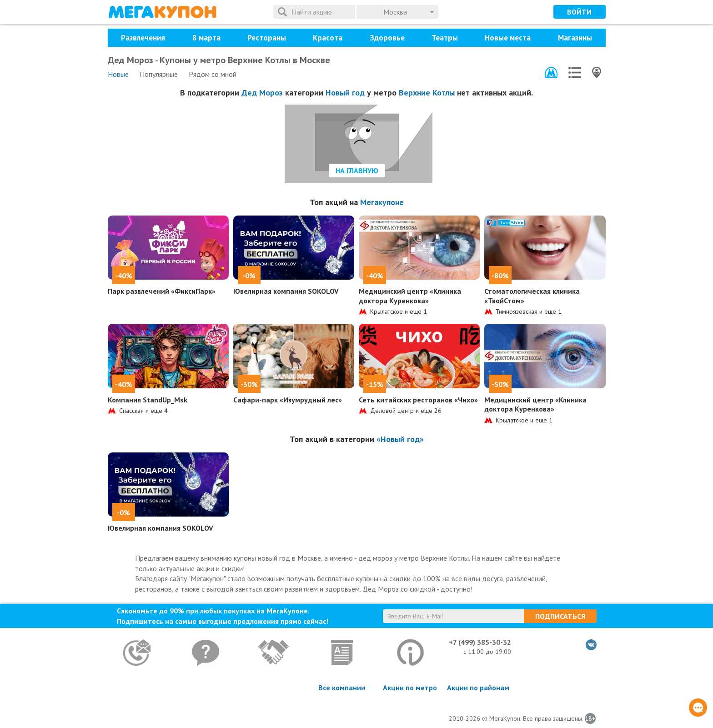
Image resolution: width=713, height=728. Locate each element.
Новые (118, 74)
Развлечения (143, 38)
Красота (328, 38)
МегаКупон (162, 12)
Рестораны (267, 38)
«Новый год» (400, 439)
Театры (445, 38)
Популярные (159, 74)
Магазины (575, 38)
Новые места (508, 38)
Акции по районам (478, 688)
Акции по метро (410, 688)
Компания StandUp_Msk (148, 400)
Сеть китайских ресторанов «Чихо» (418, 400)
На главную (357, 171)
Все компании (342, 688)
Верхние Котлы (427, 93)
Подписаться (560, 616)
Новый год (345, 93)
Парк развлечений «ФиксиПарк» (162, 291)
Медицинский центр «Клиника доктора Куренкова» (410, 296)
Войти (579, 12)
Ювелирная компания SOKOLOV (286, 291)
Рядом (213, 74)
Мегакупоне (382, 202)
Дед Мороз (262, 93)
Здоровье (387, 38)
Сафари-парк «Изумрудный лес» (288, 400)
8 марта (206, 38)
